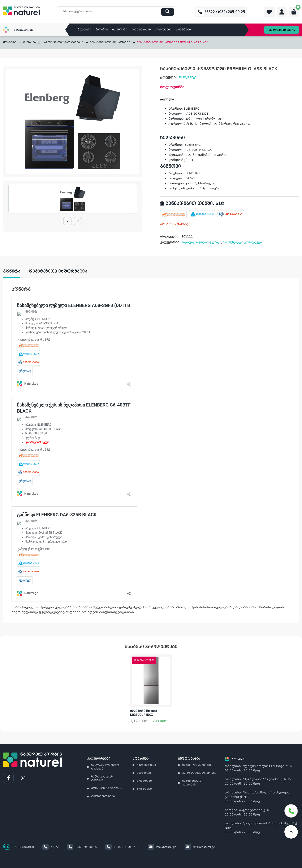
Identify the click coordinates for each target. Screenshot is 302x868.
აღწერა (12, 271)
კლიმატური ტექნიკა (107, 789)
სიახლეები (163, 30)
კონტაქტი (183, 30)
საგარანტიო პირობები (192, 783)
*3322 (51, 847)
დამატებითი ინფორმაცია (58, 271)
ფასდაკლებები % (282, 30)
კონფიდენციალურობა (199, 773)
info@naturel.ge (162, 847)
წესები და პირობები (198, 765)
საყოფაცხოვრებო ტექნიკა (63, 43)
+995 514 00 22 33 (122, 847)
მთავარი (85, 30)
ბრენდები (120, 30)
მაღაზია (102, 30)
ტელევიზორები (103, 797)
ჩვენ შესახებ (141, 30)
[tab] (16, 272)
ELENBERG (188, 78)
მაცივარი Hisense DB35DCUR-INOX (143, 713)
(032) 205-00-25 (82, 847)
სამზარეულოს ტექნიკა (102, 779)
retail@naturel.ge (200, 847)
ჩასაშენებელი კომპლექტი (110, 43)
